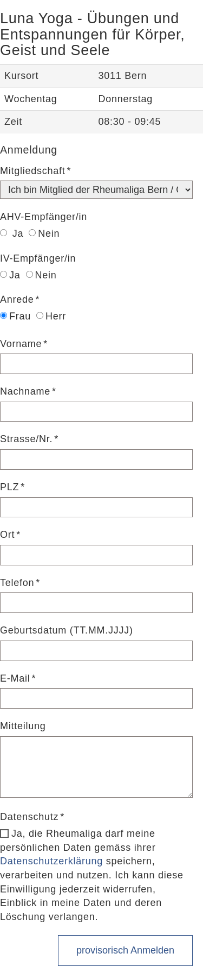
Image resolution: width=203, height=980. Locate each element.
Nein (44, 234)
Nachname (25, 391)
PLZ (9, 487)
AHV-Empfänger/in (44, 217)
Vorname (21, 344)
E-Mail (15, 678)
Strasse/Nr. (26, 439)
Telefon (17, 583)
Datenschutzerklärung (51, 861)
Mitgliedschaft (33, 171)
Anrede (17, 299)
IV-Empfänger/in (38, 258)
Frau (15, 316)
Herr (51, 316)
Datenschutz (29, 817)
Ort (7, 535)
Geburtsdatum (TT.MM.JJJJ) (67, 630)
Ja (12, 234)
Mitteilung (23, 726)
